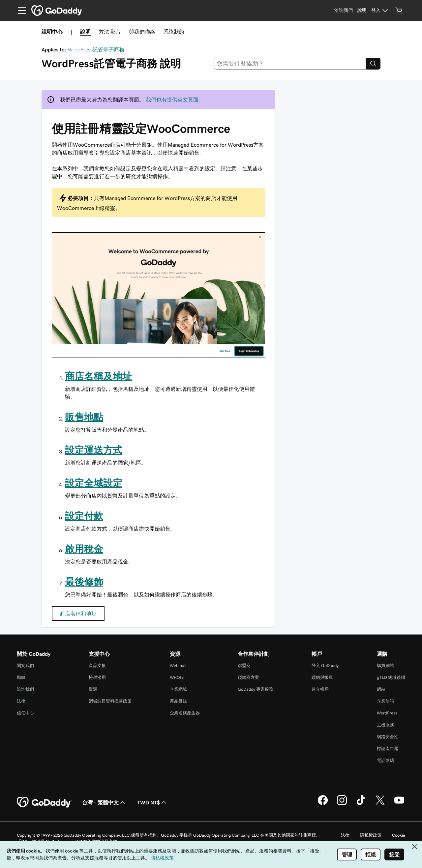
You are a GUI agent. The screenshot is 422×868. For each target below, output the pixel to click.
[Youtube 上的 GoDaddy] (399, 804)
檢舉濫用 (97, 677)
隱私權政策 (371, 835)
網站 (381, 689)
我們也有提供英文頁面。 (175, 100)
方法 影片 (110, 32)
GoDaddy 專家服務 (256, 689)
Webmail (178, 665)
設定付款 (84, 516)
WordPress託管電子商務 (96, 49)
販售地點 (84, 417)
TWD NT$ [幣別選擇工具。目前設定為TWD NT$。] (152, 802)
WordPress (387, 713)
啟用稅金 (84, 549)
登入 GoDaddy (325, 665)
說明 (85, 32)
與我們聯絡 (142, 32)
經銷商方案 (248, 677)
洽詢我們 (25, 689)
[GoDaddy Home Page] (44, 802)
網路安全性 (388, 737)
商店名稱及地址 (98, 376)
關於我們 (25, 665)
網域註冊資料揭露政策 (110, 701)
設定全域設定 (94, 483)
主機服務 (385, 725)
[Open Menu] (19, 11)
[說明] (362, 11)
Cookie (399, 835)
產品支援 (97, 665)
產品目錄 (178, 701)
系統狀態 (174, 32)
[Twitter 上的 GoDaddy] (380, 804)
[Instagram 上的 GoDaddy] (342, 804)
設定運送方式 (94, 450)
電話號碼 (385, 760)
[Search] (373, 64)
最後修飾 (84, 582)
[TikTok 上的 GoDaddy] (361, 804)
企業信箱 (385, 701)
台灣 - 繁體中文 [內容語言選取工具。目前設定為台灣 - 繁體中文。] (104, 802)
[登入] (380, 11)
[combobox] (290, 64)
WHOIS (177, 677)
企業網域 (178, 689)
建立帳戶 (320, 689)
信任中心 (25, 713)
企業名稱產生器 (185, 713)
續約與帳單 (322, 677)
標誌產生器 (388, 749)
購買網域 (385, 665)
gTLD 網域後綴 (391, 677)
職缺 (21, 677)
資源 (93, 689)
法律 (21, 701)
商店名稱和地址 (78, 614)
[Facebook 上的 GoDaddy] (323, 804)
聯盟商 (244, 665)
